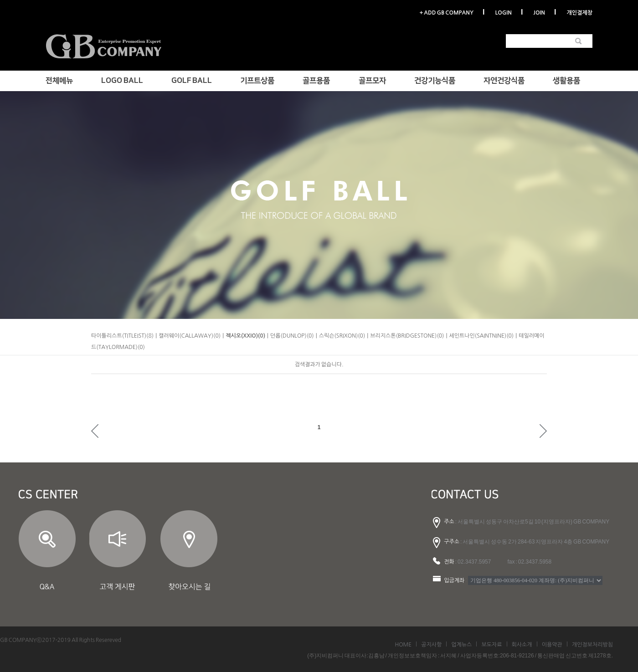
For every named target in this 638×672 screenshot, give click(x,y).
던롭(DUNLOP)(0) (292, 336)
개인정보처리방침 (592, 645)
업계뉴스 (461, 645)
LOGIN (503, 13)
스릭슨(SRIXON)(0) (342, 336)
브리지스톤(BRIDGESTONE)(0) (407, 336)
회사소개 (522, 645)
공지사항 (431, 645)
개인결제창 (580, 13)
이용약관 (552, 645)
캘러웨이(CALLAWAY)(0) (190, 336)
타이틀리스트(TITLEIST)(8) (122, 336)
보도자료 (491, 645)
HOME (403, 645)
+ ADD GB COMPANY (446, 13)
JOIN (539, 13)
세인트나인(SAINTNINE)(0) (481, 336)
